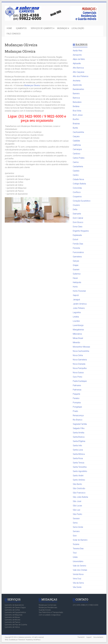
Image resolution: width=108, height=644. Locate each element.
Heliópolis (77, 282)
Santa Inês (77, 446)
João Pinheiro (79, 308)
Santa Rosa (78, 458)
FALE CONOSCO (14, 34)
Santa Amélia (78, 433)
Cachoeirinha (78, 132)
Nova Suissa (78, 373)
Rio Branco (78, 420)
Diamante (77, 214)
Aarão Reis (78, 51)
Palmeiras (77, 390)
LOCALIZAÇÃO (78, 28)
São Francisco (79, 493)
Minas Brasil (78, 338)
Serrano (76, 531)
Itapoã (76, 295)
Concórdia (77, 188)
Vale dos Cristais (80, 570)
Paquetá (76, 394)
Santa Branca (79, 437)
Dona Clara (78, 227)
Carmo (76, 162)
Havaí (75, 278)
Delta (75, 209)
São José (77, 501)
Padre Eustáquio (80, 381)
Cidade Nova (78, 179)
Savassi (76, 518)
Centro (76, 175)
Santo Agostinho (80, 471)
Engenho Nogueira (81, 231)
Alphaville (77, 63)
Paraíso (76, 398)
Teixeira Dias (78, 549)
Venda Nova (78, 574)
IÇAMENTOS (21, 28)
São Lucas (77, 506)
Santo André (78, 476)
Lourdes (76, 321)
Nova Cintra (78, 355)
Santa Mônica (79, 454)
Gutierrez (77, 274)
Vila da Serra (78, 583)
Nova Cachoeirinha (81, 351)
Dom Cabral (78, 218)
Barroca (76, 98)
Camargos (77, 149)
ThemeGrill (81, 637)
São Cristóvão (79, 488)
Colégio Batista (79, 184)
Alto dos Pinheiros (81, 76)
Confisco (77, 192)
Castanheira (78, 166)
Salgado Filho (79, 428)
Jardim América (80, 304)
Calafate (76, 141)
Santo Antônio (79, 480)
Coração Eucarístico (82, 201)
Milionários (77, 334)
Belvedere (77, 102)
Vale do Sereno (79, 566)
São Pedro (77, 514)
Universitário (78, 561)
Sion (75, 536)
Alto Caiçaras (79, 72)
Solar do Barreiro (80, 540)
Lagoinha (77, 312)
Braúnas (76, 124)
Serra (75, 523)
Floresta (76, 248)
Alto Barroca (78, 68)
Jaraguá (76, 300)
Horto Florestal (79, 291)
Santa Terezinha (80, 467)
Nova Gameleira (80, 360)
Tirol (75, 553)
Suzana (76, 544)
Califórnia (77, 145)
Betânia (76, 106)
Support (89, 637)
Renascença (78, 415)
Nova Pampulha (80, 368)
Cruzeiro (76, 205)
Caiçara (76, 136)
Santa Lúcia (78, 450)
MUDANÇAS (62, 28)
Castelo (76, 171)
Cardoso (77, 154)
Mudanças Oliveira (32, 85)
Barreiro (76, 94)
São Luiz (76, 510)
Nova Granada (79, 364)
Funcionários (78, 252)
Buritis (75, 128)
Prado (75, 411)
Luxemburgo (78, 325)
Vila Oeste (77, 587)
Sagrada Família (80, 424)
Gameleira (77, 257)
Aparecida (77, 85)
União (75, 557)
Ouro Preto (78, 377)
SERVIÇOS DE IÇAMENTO (42, 28)
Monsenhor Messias (81, 347)
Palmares (77, 385)
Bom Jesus (78, 115)
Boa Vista (77, 111)
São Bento (77, 484)
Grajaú (76, 265)
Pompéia (77, 403)
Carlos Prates (79, 158)
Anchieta (77, 81)
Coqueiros (77, 197)
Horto (75, 287)
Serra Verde (78, 527)
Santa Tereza (78, 463)
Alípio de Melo (79, 59)
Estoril (75, 239)
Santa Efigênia (79, 441)
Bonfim (76, 119)
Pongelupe (77, 407)
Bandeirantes (78, 89)
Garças (76, 261)
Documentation (98, 637)
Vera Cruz (77, 579)
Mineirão (76, 342)
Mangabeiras (78, 330)
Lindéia (76, 317)
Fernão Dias (78, 244)
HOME (9, 28)
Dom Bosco (78, 222)
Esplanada (77, 235)
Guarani (76, 270)
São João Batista (80, 497)
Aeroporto (77, 55)
